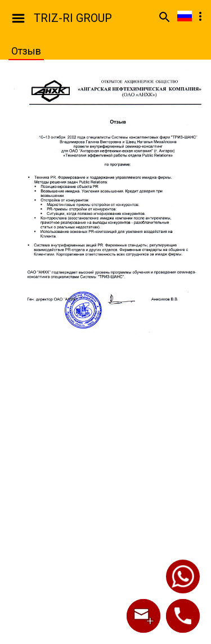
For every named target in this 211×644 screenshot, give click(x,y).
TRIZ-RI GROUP (73, 18)
